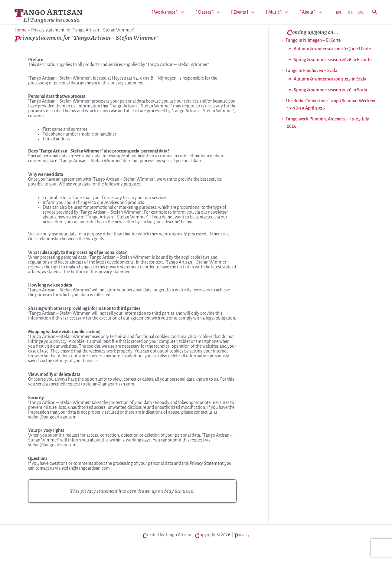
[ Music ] (280, 12)
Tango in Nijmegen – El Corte (313, 40)
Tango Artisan (49, 13)
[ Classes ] (214, 12)
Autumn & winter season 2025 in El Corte (332, 49)
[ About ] (312, 12)
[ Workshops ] (176, 12)
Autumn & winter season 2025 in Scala (330, 79)
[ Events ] (247, 12)
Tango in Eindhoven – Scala (312, 71)
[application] (189, 12)
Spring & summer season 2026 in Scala (330, 90)
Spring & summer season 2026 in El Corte (333, 60)
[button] (375, 12)
